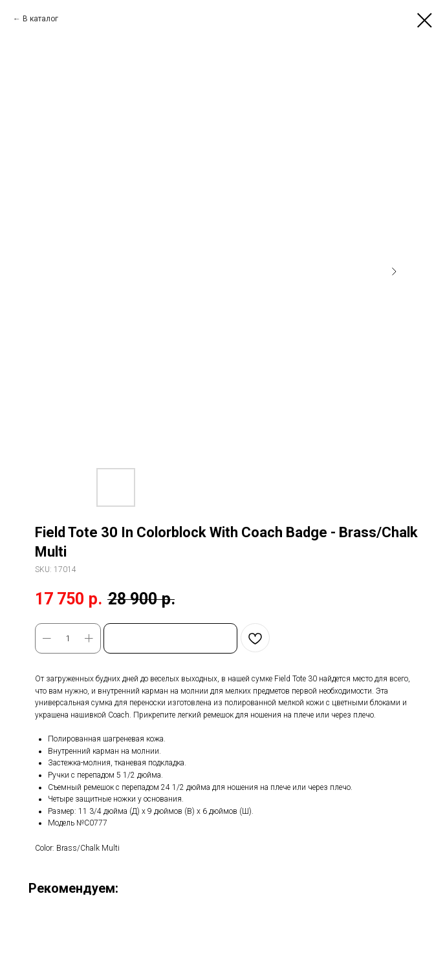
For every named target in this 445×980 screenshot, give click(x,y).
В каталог (40, 19)
